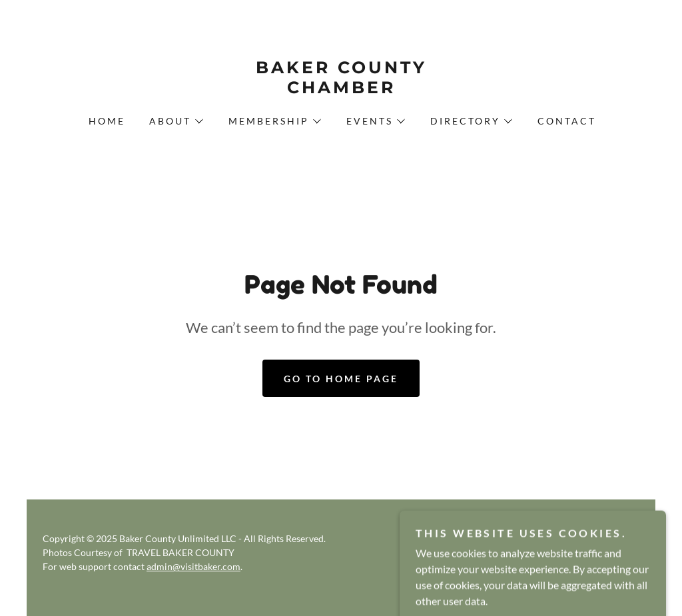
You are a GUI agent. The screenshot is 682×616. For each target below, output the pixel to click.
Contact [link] (567, 121)
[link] (341, 89)
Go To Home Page (341, 379)
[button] (175, 121)
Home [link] (107, 121)
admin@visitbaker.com (193, 566)
